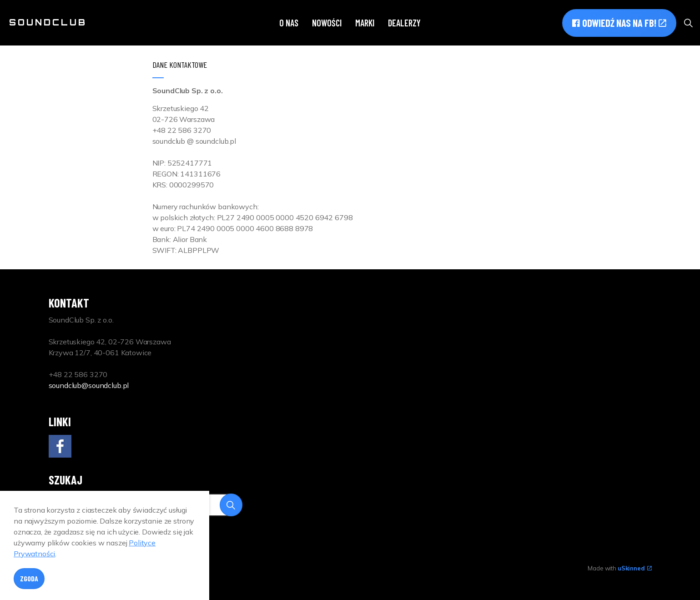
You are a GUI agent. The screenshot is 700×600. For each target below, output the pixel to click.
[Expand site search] (688, 23)
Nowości (327, 23)
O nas (289, 23)
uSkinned (635, 568)
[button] (231, 505)
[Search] (146, 505)
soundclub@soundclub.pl (89, 385)
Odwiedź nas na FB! (619, 23)
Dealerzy (404, 23)
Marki (365, 23)
